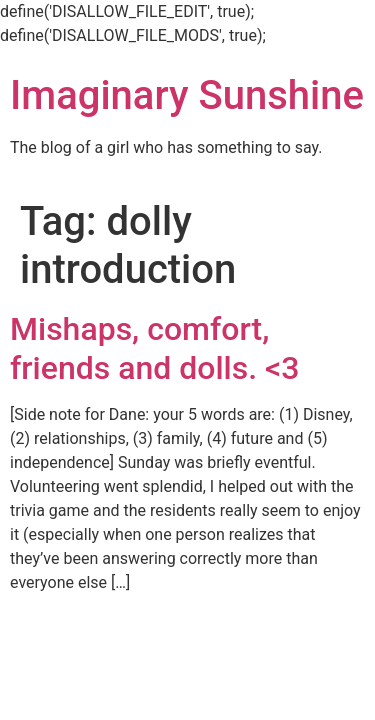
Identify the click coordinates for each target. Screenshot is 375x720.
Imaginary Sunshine (187, 95)
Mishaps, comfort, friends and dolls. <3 (155, 348)
